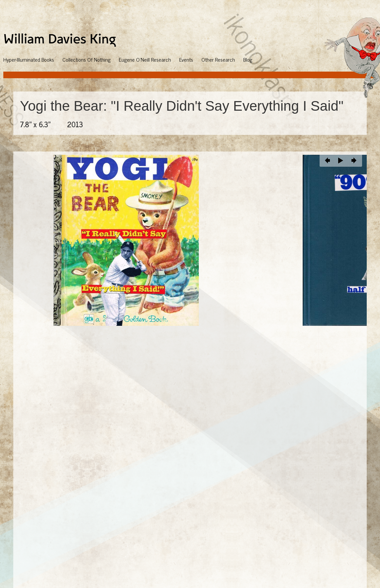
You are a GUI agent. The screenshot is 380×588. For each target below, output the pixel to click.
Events (186, 59)
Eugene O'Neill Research (145, 59)
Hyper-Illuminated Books (29, 59)
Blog (248, 59)
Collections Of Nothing (86, 59)
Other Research (218, 59)
